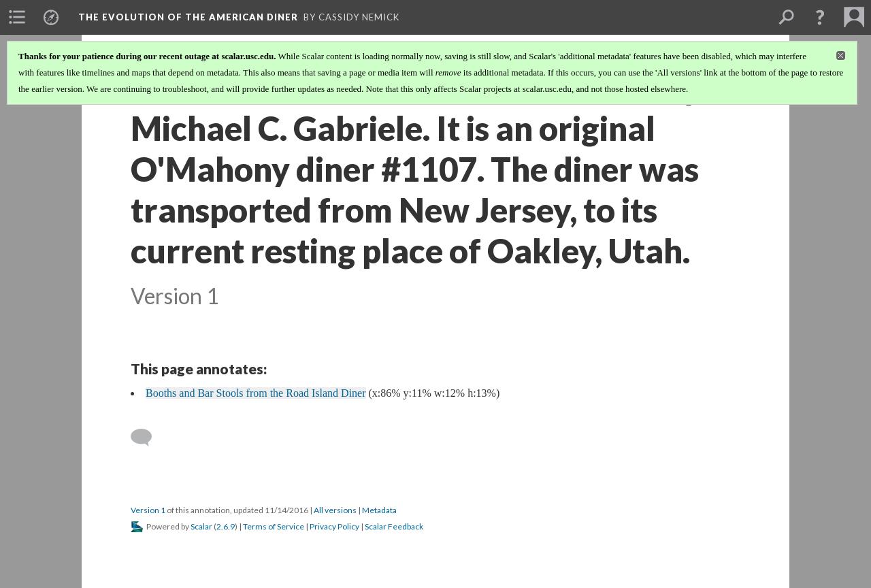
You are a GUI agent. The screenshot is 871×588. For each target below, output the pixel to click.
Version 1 (148, 510)
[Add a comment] (147, 438)
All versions (335, 510)
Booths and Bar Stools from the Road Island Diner (256, 393)
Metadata (379, 510)
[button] (820, 17)
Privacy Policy (334, 526)
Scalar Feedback (394, 526)
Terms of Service (274, 526)
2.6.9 (226, 526)
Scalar (201, 526)
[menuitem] (17, 17)
